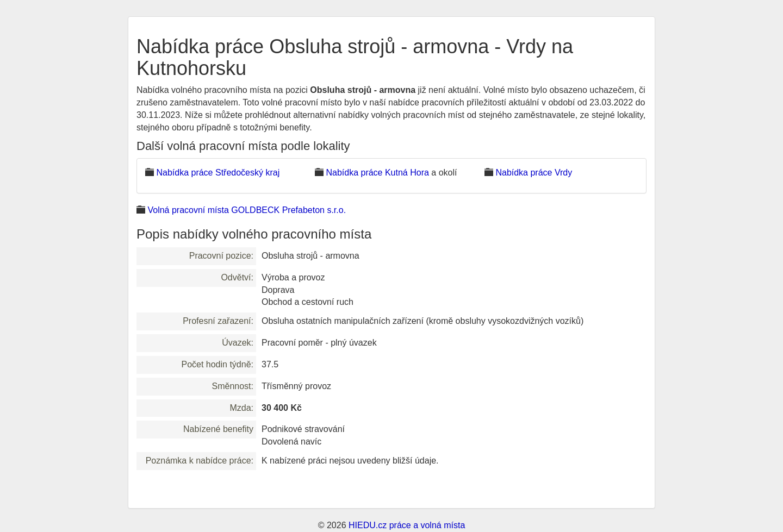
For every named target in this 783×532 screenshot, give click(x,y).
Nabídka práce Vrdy (534, 173)
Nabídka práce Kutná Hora (377, 173)
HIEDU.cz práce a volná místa (407, 525)
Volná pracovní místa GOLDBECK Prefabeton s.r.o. (247, 210)
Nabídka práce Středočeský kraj (218, 173)
